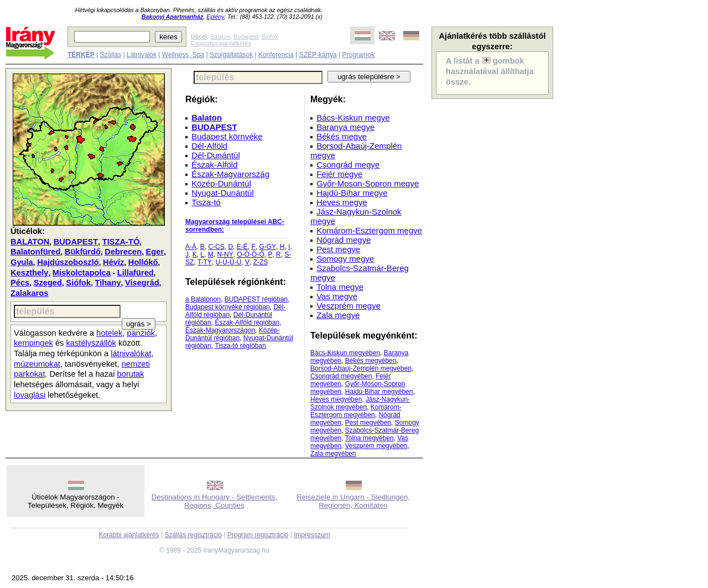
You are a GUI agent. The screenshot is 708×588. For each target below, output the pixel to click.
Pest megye (338, 249)
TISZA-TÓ (121, 242)
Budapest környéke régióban (228, 307)
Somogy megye (345, 259)
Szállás (110, 55)
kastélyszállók (91, 343)
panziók (141, 333)
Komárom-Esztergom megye (369, 230)
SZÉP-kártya (318, 55)
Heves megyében (336, 399)
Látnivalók (142, 55)
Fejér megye (339, 174)
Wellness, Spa (183, 55)
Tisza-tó (206, 202)
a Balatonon (203, 299)
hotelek (109, 333)
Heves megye (342, 202)
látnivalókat (131, 353)
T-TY (205, 262)
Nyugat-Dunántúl (223, 193)
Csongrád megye (348, 165)
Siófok (270, 37)
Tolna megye (340, 287)
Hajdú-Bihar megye (352, 193)
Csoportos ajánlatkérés (221, 43)
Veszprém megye (348, 306)
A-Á (191, 247)
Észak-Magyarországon (220, 330)
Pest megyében (368, 423)
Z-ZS (261, 262)
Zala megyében (333, 454)
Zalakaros (29, 293)
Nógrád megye (343, 240)
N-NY (225, 254)
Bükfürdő (83, 252)
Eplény (215, 17)
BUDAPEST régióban (256, 299)
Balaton (220, 37)
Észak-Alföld (214, 165)
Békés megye (342, 136)
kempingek (33, 343)
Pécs (20, 283)
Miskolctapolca (82, 273)
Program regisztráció (258, 535)
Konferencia (276, 55)
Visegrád (142, 283)
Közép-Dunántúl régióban (233, 334)
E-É (242, 247)
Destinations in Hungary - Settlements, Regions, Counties (214, 501)
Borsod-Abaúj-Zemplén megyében (361, 368)
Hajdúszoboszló (68, 262)
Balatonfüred (35, 252)
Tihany (108, 283)
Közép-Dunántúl (221, 183)
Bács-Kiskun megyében (345, 353)
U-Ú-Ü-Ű (229, 262)
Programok (359, 55)
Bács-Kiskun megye (353, 118)
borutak (131, 374)
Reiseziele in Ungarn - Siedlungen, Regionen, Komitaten (353, 501)
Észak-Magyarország (230, 174)
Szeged (48, 283)
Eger (155, 252)
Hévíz (113, 262)
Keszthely (29, 273)
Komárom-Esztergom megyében (356, 411)
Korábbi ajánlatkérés (129, 535)
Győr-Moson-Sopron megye (368, 183)
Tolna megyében (369, 438)
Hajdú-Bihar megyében (379, 392)
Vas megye (337, 296)
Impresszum (312, 535)
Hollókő (143, 262)
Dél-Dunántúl (216, 155)
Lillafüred (136, 273)
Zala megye (338, 315)
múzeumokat (37, 364)
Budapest (246, 37)
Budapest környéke (227, 136)
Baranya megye (345, 127)
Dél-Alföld (209, 146)
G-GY (267, 247)
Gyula (22, 262)
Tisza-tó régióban (240, 346)
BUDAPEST (76, 242)
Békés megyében (371, 361)
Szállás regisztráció (193, 535)
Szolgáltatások (231, 55)
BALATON (30, 242)
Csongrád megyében (341, 376)
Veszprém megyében (376, 446)
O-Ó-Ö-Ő (250, 254)
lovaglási (30, 395)
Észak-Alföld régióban (247, 322)
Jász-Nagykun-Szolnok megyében (360, 403)
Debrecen (123, 252)
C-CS (216, 247)
